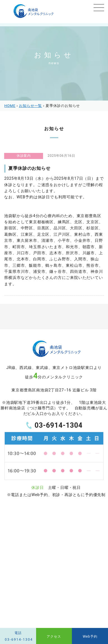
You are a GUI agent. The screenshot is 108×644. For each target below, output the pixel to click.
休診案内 (24, 156)
